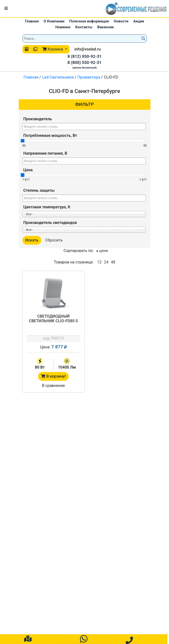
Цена (28, 170)
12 (99, 262)
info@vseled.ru (88, 49)
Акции (139, 21)
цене (102, 251)
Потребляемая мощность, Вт (50, 136)
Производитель (38, 119)
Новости (121, 21)
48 (113, 262)
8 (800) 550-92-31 (85, 62)
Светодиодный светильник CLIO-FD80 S (53, 319)
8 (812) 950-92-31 (85, 56)
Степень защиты (39, 190)
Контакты (84, 27)
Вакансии (105, 27)
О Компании (54, 21)
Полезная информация (89, 21)
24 (106, 262)
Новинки (63, 27)
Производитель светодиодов (50, 223)
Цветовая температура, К (47, 207)
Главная (32, 21)
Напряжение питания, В (45, 153)
